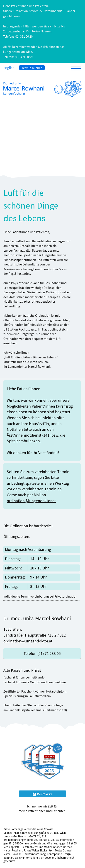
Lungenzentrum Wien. (18, 52)
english (9, 68)
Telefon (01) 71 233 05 (42, 653)
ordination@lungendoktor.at (31, 501)
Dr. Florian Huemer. (39, 31)
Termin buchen (32, 68)
